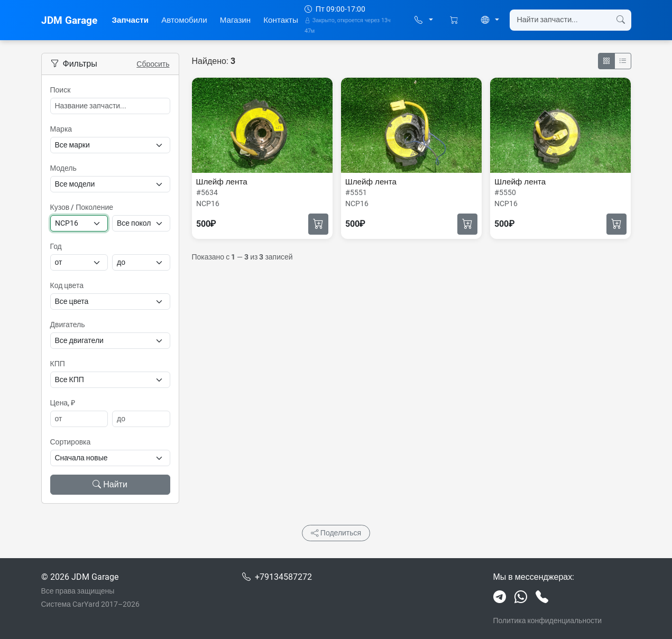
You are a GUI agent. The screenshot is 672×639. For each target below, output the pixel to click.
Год (56, 246)
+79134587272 (283, 577)
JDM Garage (69, 20)
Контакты (281, 20)
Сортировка (71, 442)
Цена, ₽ (63, 403)
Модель (63, 168)
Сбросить (153, 64)
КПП (58, 364)
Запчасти (131, 20)
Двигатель (68, 325)
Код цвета (67, 285)
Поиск (61, 90)
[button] (424, 20)
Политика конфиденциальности (548, 621)
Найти (110, 484)
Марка (61, 129)
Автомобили (184, 20)
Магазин (236, 20)
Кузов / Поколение (82, 207)
